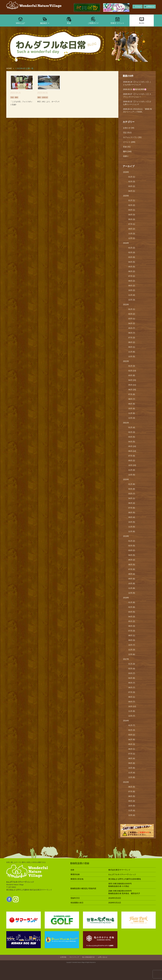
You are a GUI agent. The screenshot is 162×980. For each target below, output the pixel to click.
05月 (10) (132, 446)
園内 (16, 97)
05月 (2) (132, 560)
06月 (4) (132, 503)
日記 (12, 97)
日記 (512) (127, 133)
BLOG (142, 20)
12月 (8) (132, 777)
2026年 (126, 172)
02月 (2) (132, 205)
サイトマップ (74, 957)
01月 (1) (132, 177)
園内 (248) (127, 151)
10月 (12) (132, 706)
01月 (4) (132, 427)
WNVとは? (20, 20)
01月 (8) (132, 602)
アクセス (138, 7)
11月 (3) (132, 234)
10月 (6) (132, 408)
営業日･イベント (117, 20)
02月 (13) (132, 371)
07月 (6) (132, 508)
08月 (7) (132, 399)
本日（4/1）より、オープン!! (48, 102)
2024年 (126, 243)
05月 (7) (132, 328)
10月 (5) (132, 522)
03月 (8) (132, 375)
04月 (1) (132, 191)
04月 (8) (132, 678)
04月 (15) (132, 380)
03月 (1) (132, 210)
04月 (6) (132, 739)
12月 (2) (132, 238)
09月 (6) (132, 404)
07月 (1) (132, 224)
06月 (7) (132, 333)
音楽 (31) (127, 147)
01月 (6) (132, 484)
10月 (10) (132, 465)
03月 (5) (132, 437)
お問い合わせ (103, 957)
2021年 (126, 423)
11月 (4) (132, 295)
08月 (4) (132, 574)
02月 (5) (132, 546)
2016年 (126, 721)
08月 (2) (132, 281)
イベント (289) (129, 142)
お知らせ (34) (129, 128)
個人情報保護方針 (88, 957)
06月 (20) (132, 390)
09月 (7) (132, 702)
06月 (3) (132, 626)
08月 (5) (132, 513)
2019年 (126, 536)
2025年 (126, 196)
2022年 (126, 361)
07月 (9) (132, 456)
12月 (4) (132, 815)
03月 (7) (132, 494)
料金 (69, 20)
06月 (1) (132, 749)
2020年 (126, 479)
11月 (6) (132, 352)
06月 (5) (132, 565)
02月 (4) (132, 669)
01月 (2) (132, 248)
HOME (9, 68)
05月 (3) (132, 219)
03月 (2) (132, 186)
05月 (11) (132, 385)
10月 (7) (132, 645)
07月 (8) (132, 394)
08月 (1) (132, 635)
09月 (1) (132, 347)
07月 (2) (132, 276)
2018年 (126, 598)
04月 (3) (132, 215)
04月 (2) (132, 323)
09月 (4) (132, 517)
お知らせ (45, 97)
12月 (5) (132, 356)
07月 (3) (132, 338)
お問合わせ (149, 7)
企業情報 (63, 957)
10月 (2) (132, 290)
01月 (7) (132, 725)
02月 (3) (132, 182)
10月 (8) (132, 583)
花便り (126, 156)
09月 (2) (132, 229)
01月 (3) (132, 366)
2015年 (126, 782)
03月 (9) (132, 257)
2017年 (126, 659)
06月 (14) (132, 451)
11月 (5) (132, 527)
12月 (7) (132, 716)
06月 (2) (132, 271)
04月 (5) (132, 262)
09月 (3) (132, 640)
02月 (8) (132, 489)
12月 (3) (132, 300)
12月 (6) (132, 531)
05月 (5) (132, 267)
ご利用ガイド (93, 20)
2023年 (126, 304)
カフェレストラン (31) (132, 137)
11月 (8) (132, 413)
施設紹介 (45, 20)
